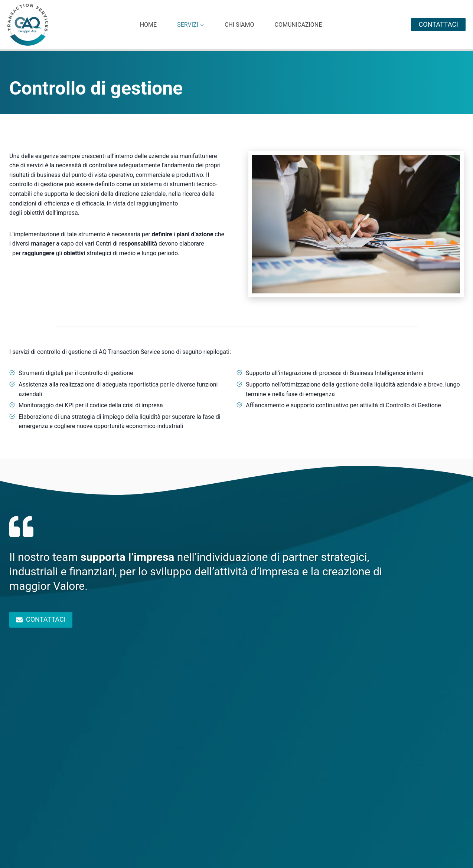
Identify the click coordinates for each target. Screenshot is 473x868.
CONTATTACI (438, 24)
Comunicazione (298, 25)
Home (148, 25)
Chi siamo (239, 25)
